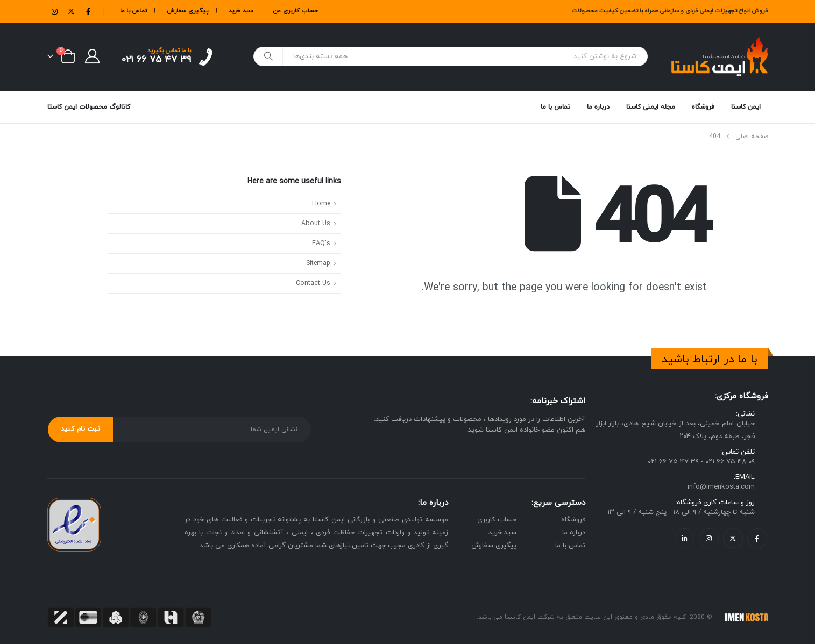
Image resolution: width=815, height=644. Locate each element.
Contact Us (313, 283)
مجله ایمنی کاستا (651, 107)
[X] (72, 11)
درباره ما (598, 107)
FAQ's (321, 244)
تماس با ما (134, 11)
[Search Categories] (317, 56)
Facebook (757, 538)
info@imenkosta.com (721, 488)
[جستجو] (269, 56)
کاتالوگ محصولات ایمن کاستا (89, 107)
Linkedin (685, 538)
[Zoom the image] (74, 504)
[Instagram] (55, 11)
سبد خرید (241, 11)
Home (321, 204)
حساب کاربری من (296, 11)
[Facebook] (88, 11)
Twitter (733, 538)
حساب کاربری (497, 520)
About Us (316, 224)
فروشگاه (703, 102)
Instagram (709, 538)
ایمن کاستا (746, 107)
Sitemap (318, 263)
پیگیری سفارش (187, 11)
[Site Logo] (720, 57)
